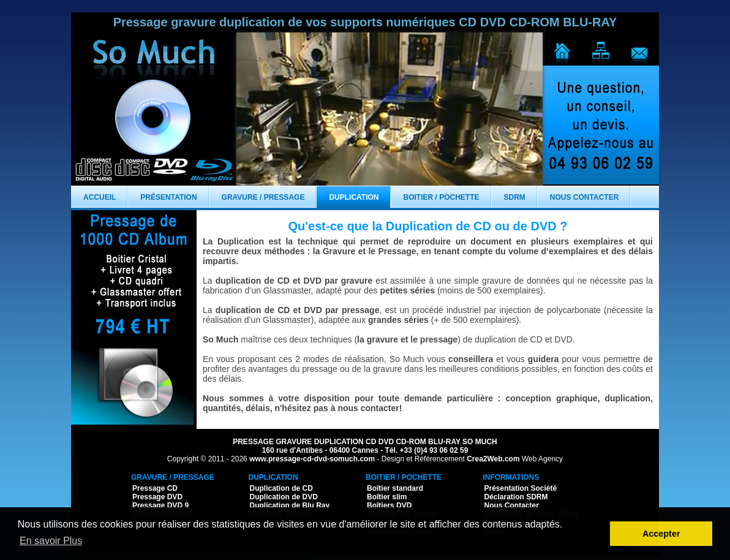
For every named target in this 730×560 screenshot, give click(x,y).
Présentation (168, 197)
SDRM (515, 197)
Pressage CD (155, 488)
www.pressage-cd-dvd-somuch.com (312, 459)
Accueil (100, 197)
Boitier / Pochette (442, 197)
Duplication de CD (281, 488)
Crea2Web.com (493, 459)
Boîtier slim (387, 497)
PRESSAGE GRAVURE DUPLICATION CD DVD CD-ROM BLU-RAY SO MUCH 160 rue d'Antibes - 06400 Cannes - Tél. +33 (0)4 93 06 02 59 (365, 446)
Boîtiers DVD (389, 505)
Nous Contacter (584, 197)
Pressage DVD (157, 497)
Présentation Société (521, 488)
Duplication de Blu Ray (290, 505)
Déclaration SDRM (516, 497)
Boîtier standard (395, 488)
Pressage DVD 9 (160, 505)
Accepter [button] (661, 534)
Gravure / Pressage (263, 197)
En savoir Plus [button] (51, 541)
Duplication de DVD (284, 497)
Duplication (354, 197)
